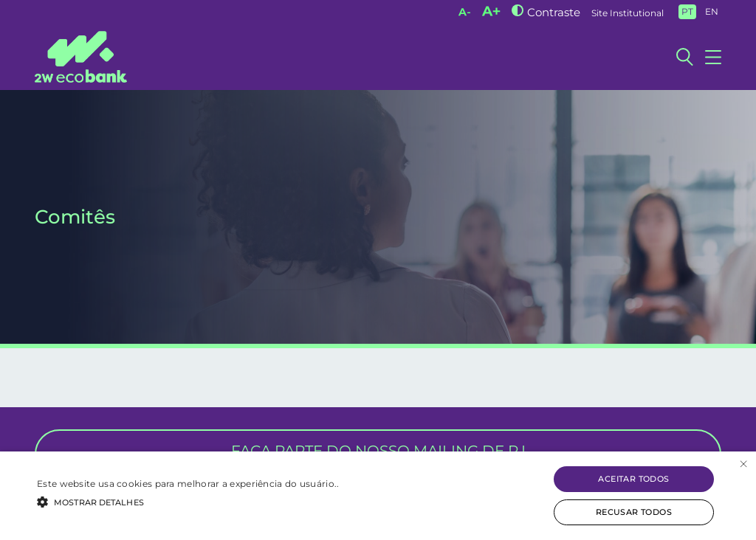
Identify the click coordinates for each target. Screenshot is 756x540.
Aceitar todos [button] (633, 479)
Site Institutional (628, 13)
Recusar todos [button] (634, 512)
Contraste (554, 12)
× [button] (743, 464)
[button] (188, 501)
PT (687, 11)
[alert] (378, 496)
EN (712, 11)
